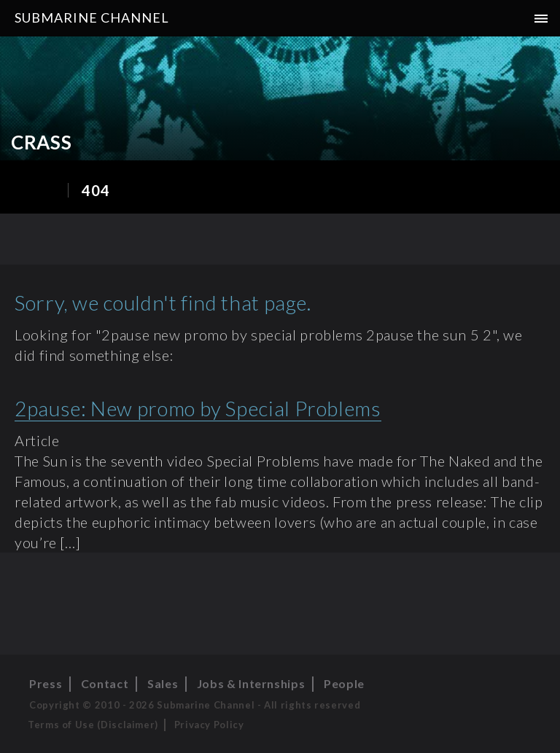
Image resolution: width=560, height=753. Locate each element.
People (344, 683)
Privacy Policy (209, 725)
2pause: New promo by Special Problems (198, 408)
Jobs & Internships (251, 683)
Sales (163, 683)
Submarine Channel (92, 17)
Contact (105, 683)
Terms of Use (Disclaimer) (93, 725)
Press (46, 683)
